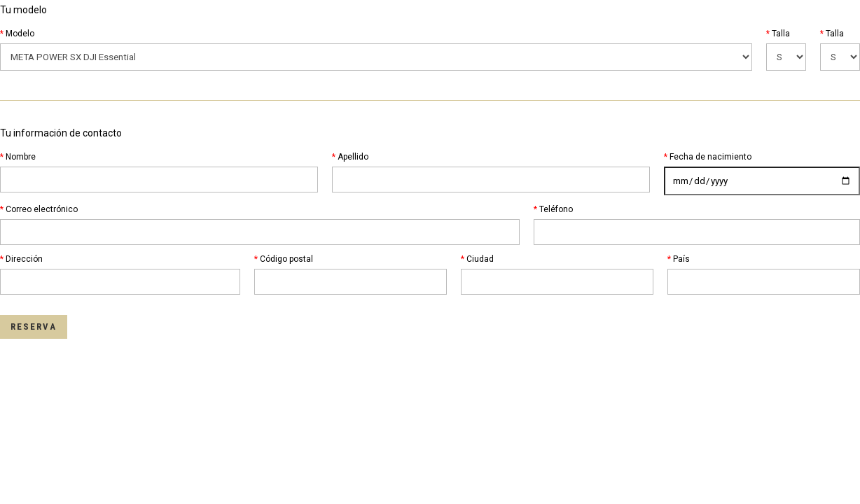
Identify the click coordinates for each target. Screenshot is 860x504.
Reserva (34, 327)
